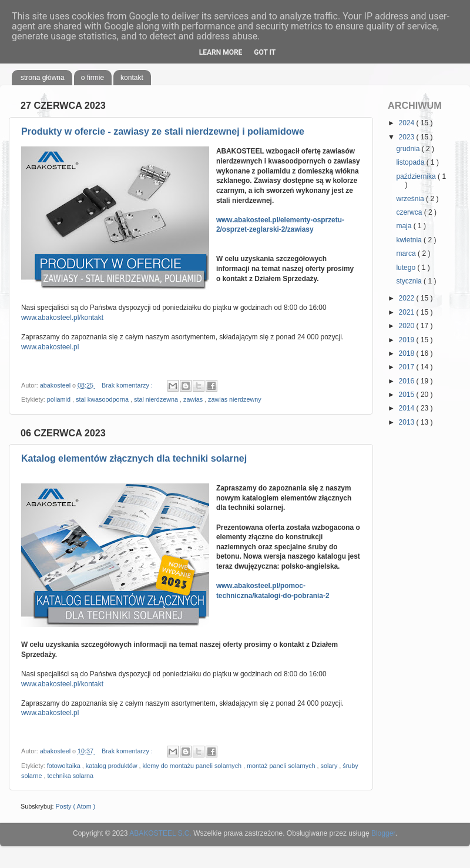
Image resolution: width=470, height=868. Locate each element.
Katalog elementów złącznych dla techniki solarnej (134, 458)
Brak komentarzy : (128, 385)
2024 (408, 123)
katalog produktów (113, 766)
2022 (408, 298)
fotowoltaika (65, 766)
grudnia (409, 149)
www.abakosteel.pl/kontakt (62, 318)
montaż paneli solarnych (282, 766)
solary (330, 766)
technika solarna (70, 776)
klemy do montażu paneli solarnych (193, 766)
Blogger (383, 833)
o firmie (93, 78)
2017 (408, 367)
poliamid (60, 399)
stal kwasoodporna (103, 399)
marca (407, 253)
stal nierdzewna (157, 399)
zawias (194, 399)
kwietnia (410, 240)
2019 (408, 340)
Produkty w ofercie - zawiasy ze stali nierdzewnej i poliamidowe (163, 131)
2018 (408, 353)
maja (404, 226)
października (417, 176)
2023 (408, 137)
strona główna (43, 78)
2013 (408, 422)
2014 (408, 408)
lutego (407, 268)
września (411, 199)
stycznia (410, 281)
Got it (265, 52)
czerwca (410, 212)
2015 (408, 395)
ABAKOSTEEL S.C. (160, 833)
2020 (408, 326)
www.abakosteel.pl (50, 347)
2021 (408, 312)
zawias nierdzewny (235, 399)
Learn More (221, 52)
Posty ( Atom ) (75, 806)
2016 (408, 381)
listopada (411, 162)
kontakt (132, 78)
